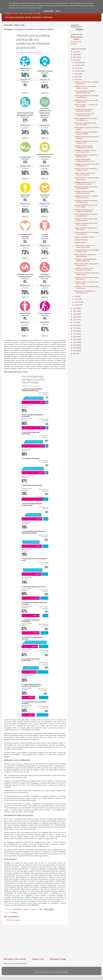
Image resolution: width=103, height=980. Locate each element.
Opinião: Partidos (80, 243)
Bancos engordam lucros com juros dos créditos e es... (86, 119)
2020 (75, 314)
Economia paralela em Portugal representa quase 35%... (85, 92)
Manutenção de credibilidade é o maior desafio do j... (85, 292)
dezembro (78, 63)
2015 (75, 328)
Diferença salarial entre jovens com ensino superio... (86, 206)
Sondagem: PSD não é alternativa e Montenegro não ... (86, 156)
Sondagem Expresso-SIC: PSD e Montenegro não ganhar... (85, 183)
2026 (75, 52)
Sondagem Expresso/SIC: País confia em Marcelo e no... (87, 165)
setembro (78, 71)
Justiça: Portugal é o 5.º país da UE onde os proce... (86, 106)
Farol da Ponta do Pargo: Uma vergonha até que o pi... (84, 115)
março (77, 299)
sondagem (14, 912)
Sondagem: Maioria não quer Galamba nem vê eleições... (84, 147)
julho (76, 77)
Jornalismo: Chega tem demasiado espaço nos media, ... (86, 133)
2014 (75, 331)
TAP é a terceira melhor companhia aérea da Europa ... (86, 215)
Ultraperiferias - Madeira (78, 38)
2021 (75, 311)
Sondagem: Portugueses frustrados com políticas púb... (86, 188)
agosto (77, 74)
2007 (75, 351)
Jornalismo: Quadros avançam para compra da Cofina (86, 220)
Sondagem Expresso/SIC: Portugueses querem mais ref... (85, 160)
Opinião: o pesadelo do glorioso (85, 237)
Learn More (48, 11)
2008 (75, 348)
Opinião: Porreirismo (81, 240)
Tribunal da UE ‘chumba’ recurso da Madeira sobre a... (86, 101)
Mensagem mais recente (15, 959)
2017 (75, 322)
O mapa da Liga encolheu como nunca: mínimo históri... (85, 246)
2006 (75, 354)
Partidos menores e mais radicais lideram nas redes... (85, 87)
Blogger (66, 972)
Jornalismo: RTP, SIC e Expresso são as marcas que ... (87, 287)
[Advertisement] (35, 941)
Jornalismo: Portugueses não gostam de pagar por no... (86, 142)
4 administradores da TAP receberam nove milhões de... (86, 233)
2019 (75, 317)
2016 (75, 325)
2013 (75, 334)
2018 (75, 320)
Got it (58, 11)
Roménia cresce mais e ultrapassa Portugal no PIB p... (86, 169)
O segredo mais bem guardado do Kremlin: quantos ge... (85, 260)
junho (77, 79)
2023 (75, 60)
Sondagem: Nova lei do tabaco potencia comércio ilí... (84, 192)
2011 (75, 339)
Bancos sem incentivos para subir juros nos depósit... (85, 124)
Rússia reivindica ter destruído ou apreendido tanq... (85, 255)
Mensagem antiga (58, 959)
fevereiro (78, 302)
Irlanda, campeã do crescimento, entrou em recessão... (85, 174)
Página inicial (38, 959)
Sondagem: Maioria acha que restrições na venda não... (84, 211)
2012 (75, 337)
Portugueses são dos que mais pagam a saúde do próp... (87, 251)
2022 (75, 308)
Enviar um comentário (14, 920)
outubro (77, 68)
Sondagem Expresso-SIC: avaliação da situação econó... (86, 197)
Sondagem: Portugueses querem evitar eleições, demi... (85, 151)
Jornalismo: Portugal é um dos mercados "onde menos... (84, 269)
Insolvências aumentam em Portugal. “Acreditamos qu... (86, 96)
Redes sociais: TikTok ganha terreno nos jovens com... (86, 265)
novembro (78, 65)
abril (76, 296)
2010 (75, 342)
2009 (75, 345)
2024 (75, 57)
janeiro (77, 305)
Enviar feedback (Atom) (19, 964)
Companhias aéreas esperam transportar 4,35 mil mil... (84, 110)
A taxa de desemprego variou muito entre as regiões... (86, 224)
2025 (75, 54)
